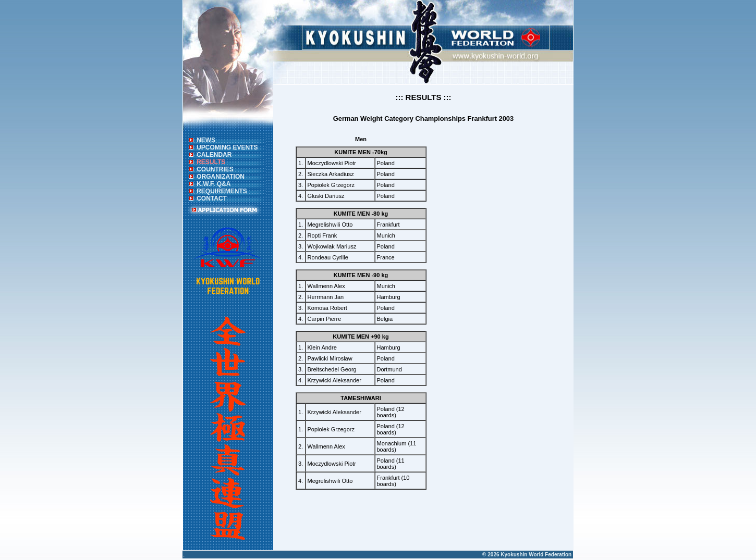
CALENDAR (214, 155)
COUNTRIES (215, 169)
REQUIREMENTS (222, 191)
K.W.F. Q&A (214, 184)
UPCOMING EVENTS (227, 147)
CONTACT (212, 198)
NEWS (206, 140)
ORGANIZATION (221, 177)
